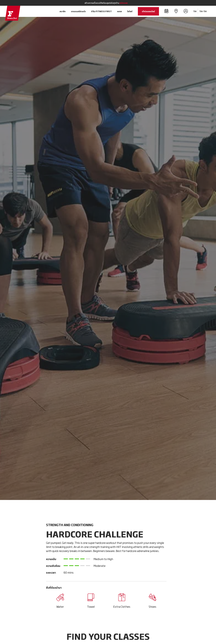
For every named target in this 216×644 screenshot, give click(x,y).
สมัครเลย (124, 3)
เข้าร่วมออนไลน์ (148, 11)
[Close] (199, 3)
